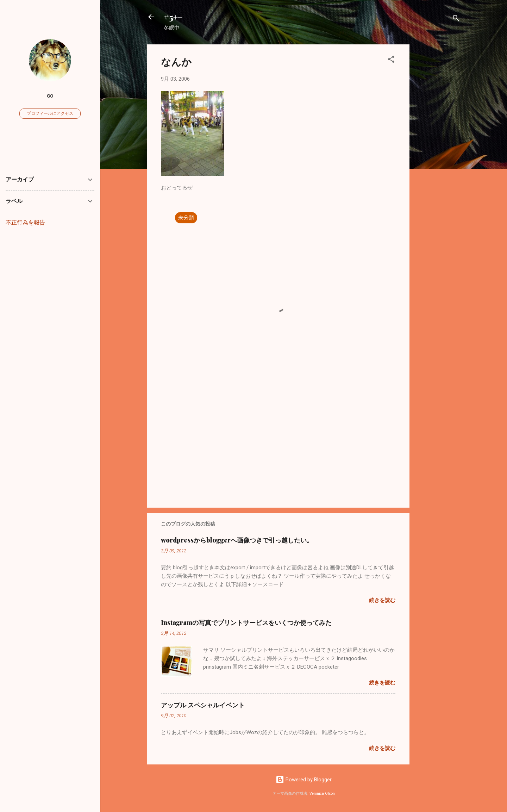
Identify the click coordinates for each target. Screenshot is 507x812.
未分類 (186, 218)
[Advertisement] (438, 150)
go (50, 96)
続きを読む (382, 600)
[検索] (456, 19)
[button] (391, 60)
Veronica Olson (322, 794)
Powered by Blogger (304, 780)
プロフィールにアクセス (50, 113)
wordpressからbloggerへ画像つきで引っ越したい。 (237, 540)
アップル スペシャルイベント (203, 705)
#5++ (173, 17)
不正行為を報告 (25, 222)
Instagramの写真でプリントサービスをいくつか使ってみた (246, 622)
